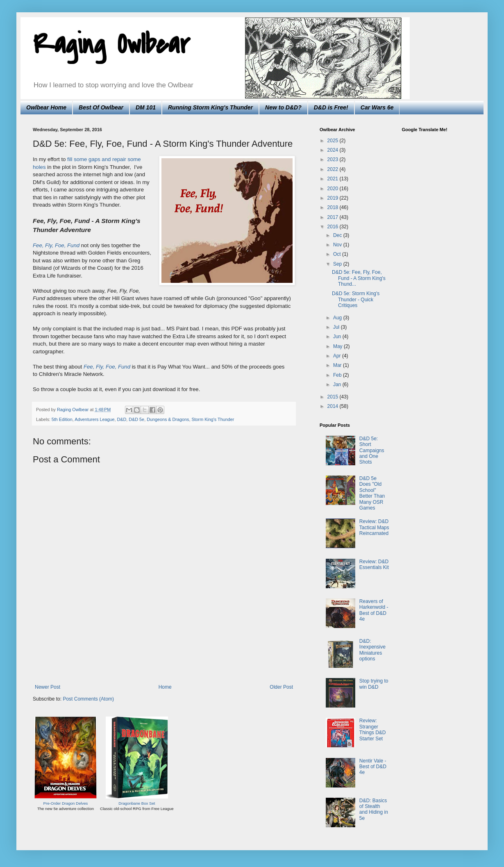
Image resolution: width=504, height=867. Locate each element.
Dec (338, 235)
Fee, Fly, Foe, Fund (107, 367)
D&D (122, 419)
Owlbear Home (46, 107)
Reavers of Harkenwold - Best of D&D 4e (374, 610)
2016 (334, 227)
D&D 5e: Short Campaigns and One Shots (372, 451)
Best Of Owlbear (101, 107)
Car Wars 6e (377, 107)
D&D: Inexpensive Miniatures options (372, 650)
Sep (338, 264)
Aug (338, 318)
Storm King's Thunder (213, 419)
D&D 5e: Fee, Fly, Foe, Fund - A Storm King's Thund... (359, 278)
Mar (338, 365)
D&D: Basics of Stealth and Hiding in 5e (374, 809)
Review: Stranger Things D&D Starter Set (373, 729)
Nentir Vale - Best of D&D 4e (373, 767)
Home (165, 687)
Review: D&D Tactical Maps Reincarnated (374, 527)
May (338, 346)
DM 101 (146, 107)
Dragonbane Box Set (137, 803)
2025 (334, 141)
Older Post (281, 687)
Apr (338, 356)
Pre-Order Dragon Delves (66, 803)
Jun (338, 337)
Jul (337, 327)
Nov (338, 245)
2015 (334, 397)
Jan (338, 385)
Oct (338, 254)
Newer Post (48, 687)
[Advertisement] (164, 662)
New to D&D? (283, 107)
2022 (334, 169)
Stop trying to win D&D (374, 684)
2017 (334, 217)
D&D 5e (136, 419)
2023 (334, 159)
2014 (334, 406)
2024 (334, 150)
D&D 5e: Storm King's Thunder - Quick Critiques (356, 299)
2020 (334, 189)
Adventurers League (94, 419)
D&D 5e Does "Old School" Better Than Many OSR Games (372, 493)
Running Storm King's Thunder (210, 107)
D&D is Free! (331, 107)
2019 (334, 198)
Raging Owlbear (111, 45)
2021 (334, 179)
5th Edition (62, 419)
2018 (334, 207)
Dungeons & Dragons (168, 419)
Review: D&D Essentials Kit (374, 564)
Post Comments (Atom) (88, 699)
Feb (338, 375)
